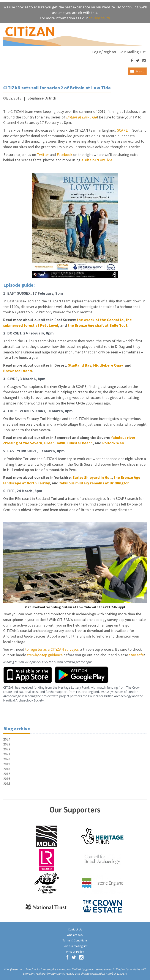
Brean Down (55, 443)
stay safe (136, 655)
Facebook (65, 155)
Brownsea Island (18, 371)
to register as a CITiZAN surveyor (52, 649)
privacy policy (99, 18)
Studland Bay (80, 365)
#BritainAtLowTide (97, 160)
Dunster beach (80, 443)
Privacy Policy (75, 952)
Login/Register (104, 52)
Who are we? (75, 935)
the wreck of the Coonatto (100, 320)
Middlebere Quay (109, 365)
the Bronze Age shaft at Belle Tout (98, 325)
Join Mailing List (133, 52)
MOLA (6, 969)
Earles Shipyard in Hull (92, 477)
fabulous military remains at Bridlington (94, 483)
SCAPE (122, 130)
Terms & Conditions (75, 940)
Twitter (43, 155)
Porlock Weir (113, 443)
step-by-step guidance (45, 655)
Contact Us (75, 929)
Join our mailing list (75, 946)
